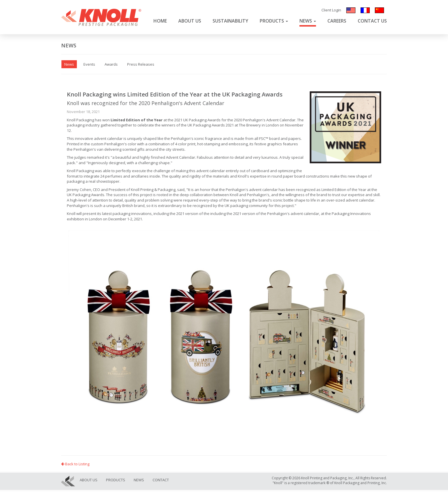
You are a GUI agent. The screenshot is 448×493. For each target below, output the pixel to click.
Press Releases (141, 64)
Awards (111, 64)
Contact (161, 480)
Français (365, 10)
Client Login (331, 10)
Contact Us (372, 21)
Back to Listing (75, 464)
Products (274, 21)
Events (89, 64)
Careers (337, 21)
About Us (190, 21)
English (351, 10)
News (308, 21)
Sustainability (230, 21)
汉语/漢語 (379, 10)
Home (160, 21)
